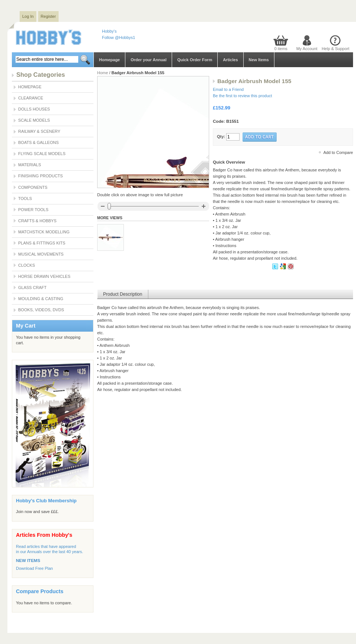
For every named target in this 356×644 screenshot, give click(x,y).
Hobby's (109, 31)
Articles (230, 60)
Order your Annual (149, 60)
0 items (281, 49)
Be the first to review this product (243, 96)
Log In (28, 16)
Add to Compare (338, 152)
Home (103, 73)
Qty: (221, 137)
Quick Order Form (195, 60)
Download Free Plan (34, 568)
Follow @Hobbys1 (118, 37)
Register (48, 16)
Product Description (123, 294)
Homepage (109, 60)
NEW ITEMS (28, 561)
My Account (307, 49)
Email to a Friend (228, 89)
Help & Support (335, 49)
